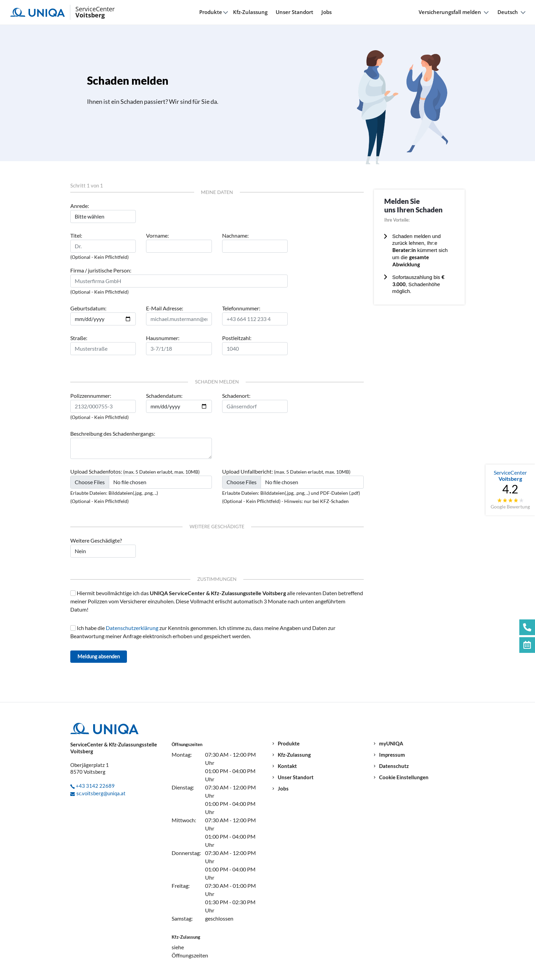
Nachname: (235, 235)
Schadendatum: (164, 396)
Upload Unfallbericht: (248, 471)
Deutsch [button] (508, 12)
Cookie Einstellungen (404, 777)
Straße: (79, 338)
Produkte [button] (211, 12)
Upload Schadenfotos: (96, 471)
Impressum (392, 755)
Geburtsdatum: (88, 308)
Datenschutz (394, 766)
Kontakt (287, 766)
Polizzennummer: (91, 396)
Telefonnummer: (241, 308)
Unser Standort (294, 12)
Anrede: (80, 206)
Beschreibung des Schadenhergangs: (113, 433)
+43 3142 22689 (95, 786)
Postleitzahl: (237, 338)
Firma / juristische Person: (101, 270)
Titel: (76, 235)
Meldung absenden (99, 656)
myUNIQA (391, 744)
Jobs (327, 12)
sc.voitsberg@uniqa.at (101, 793)
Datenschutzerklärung (133, 628)
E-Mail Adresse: (165, 308)
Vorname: (157, 235)
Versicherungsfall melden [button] (450, 12)
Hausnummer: (163, 338)
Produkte (289, 744)
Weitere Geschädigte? (96, 540)
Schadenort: (236, 396)
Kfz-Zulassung (250, 12)
